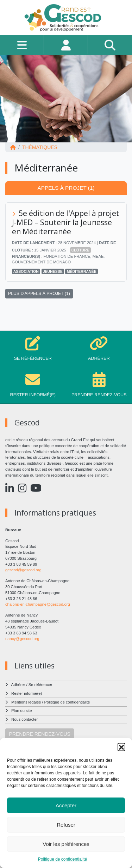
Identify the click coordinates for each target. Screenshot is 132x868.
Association (26, 271)
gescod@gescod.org (23, 570)
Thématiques (40, 147)
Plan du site (21, 711)
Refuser (66, 825)
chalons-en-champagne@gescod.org (38, 604)
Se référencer (40, 685)
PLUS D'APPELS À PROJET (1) (39, 294)
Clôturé (80, 250)
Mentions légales (26, 702)
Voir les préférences (66, 844)
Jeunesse (53, 271)
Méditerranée (82, 271)
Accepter (66, 805)
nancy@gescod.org (22, 639)
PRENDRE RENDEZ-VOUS (40, 734)
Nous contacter (24, 719)
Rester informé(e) (27, 693)
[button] (121, 747)
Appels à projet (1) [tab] (66, 188)
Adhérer (18, 685)
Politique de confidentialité (62, 859)
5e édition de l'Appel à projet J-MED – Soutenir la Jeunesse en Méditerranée (66, 222)
